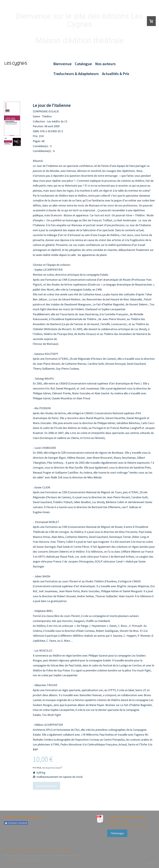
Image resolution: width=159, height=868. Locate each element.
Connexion (151, 863)
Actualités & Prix (116, 74)
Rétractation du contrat (28, 859)
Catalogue (83, 64)
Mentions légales (10, 855)
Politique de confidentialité (66, 855)
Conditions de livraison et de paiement (36, 855)
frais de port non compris (52, 768)
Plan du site (8, 859)
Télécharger (117, 833)
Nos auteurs (105, 64)
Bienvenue (62, 64)
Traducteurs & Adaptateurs (76, 74)
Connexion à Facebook (16, 823)
